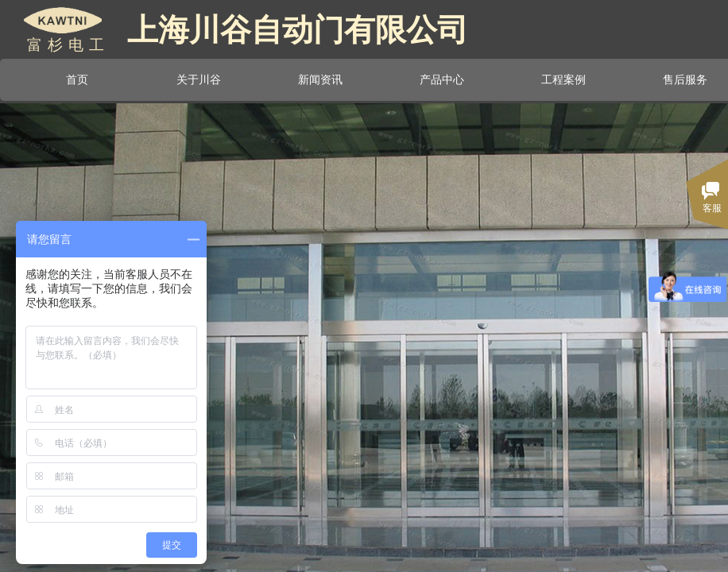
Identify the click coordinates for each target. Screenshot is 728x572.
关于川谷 (199, 79)
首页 (77, 79)
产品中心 (442, 79)
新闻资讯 (320, 79)
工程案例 (563, 79)
